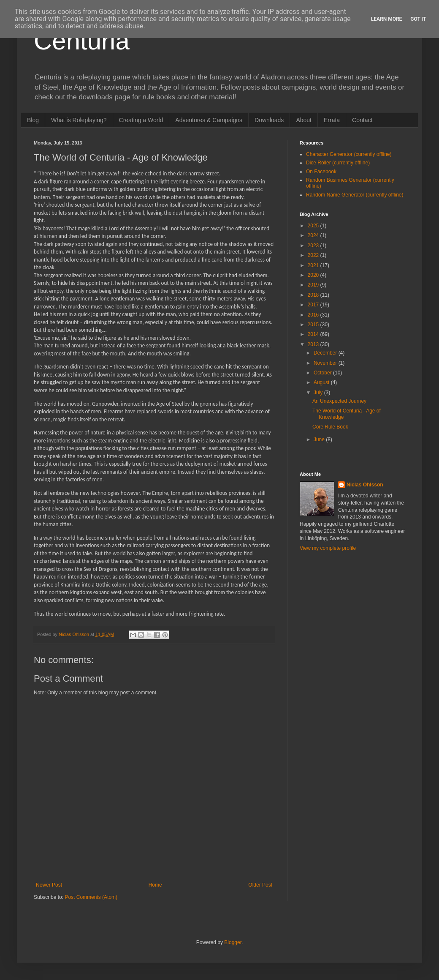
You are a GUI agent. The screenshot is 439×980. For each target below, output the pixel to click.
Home (155, 885)
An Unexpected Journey (339, 401)
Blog (33, 120)
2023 (314, 246)
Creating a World (141, 120)
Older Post (260, 885)
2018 (314, 295)
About (304, 120)
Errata (332, 120)
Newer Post (49, 885)
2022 (314, 255)
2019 (314, 285)
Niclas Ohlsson (365, 485)
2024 (314, 235)
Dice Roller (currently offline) (338, 163)
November (326, 363)
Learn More (387, 19)
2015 (314, 325)
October (323, 373)
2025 (314, 226)
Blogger (233, 942)
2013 (314, 344)
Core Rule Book (330, 427)
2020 (314, 275)
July (319, 393)
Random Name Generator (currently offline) (355, 195)
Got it (418, 19)
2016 (314, 315)
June (320, 439)
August (322, 382)
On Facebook (321, 172)
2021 (314, 265)
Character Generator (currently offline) (349, 154)
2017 (314, 305)
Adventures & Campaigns (209, 120)
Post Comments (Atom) (91, 897)
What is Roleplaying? (79, 120)
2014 (314, 334)
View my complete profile (328, 548)
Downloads (269, 120)
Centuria (82, 41)
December (326, 353)
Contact (362, 120)
